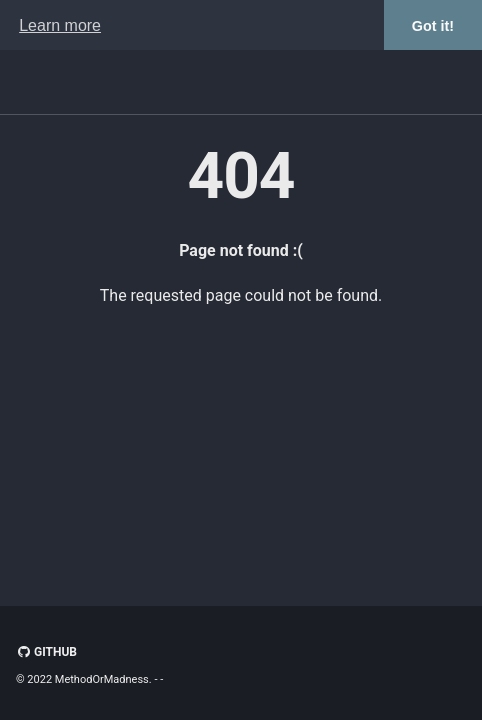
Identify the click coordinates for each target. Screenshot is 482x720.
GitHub (46, 652)
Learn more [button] (60, 25)
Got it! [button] (433, 26)
